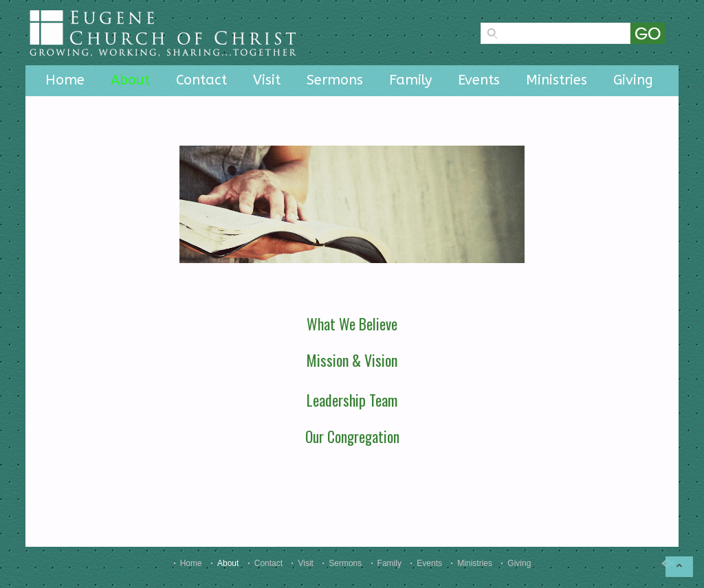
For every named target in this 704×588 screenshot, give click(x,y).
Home (65, 80)
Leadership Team (352, 400)
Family (410, 80)
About (130, 80)
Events (479, 80)
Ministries (557, 80)
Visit (267, 80)
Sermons (335, 80)
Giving (633, 80)
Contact (201, 80)
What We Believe (352, 324)
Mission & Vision (352, 360)
